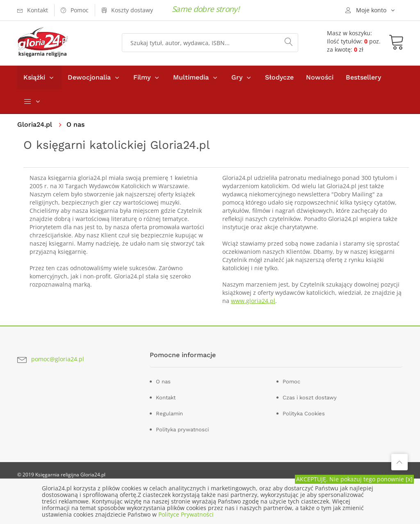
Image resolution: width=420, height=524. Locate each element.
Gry (237, 77)
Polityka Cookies (304, 414)
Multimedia (191, 77)
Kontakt (166, 398)
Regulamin (169, 414)
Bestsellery (363, 77)
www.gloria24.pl (253, 301)
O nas (163, 382)
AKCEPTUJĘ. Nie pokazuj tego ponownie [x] (354, 479)
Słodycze (279, 77)
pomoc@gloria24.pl (58, 359)
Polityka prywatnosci (182, 429)
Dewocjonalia (89, 77)
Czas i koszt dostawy (310, 398)
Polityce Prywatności (186, 514)
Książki (34, 77)
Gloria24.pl (35, 124)
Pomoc (291, 382)
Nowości (320, 77)
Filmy (142, 77)
